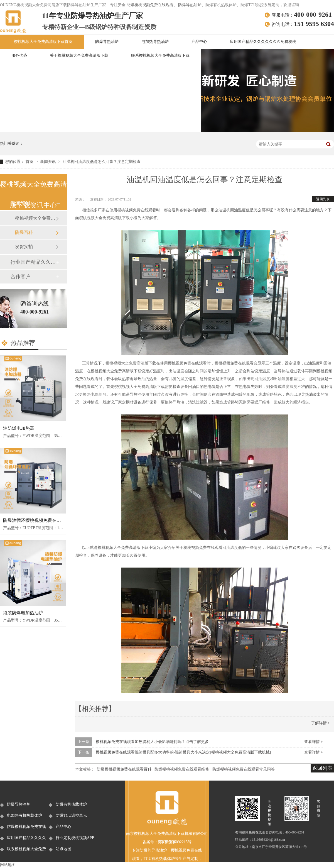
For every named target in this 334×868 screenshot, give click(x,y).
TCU (148, 859)
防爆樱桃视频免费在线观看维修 (182, 769)
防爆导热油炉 (190, 5)
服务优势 (19, 56)
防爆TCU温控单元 (71, 816)
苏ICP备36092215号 (175, 842)
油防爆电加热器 (19, 428)
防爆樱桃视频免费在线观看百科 (124, 769)
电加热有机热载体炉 (24, 816)
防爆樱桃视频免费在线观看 (150, 5)
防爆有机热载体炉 (71, 804)
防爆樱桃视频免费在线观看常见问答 (244, 769)
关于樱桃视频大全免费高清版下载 (79, 56)
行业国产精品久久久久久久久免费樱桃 (33, 262)
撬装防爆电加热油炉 (23, 613)
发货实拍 (24, 247)
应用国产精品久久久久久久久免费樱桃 (263, 42)
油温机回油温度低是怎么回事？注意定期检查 (102, 162)
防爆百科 (24, 232)
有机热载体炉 (163, 859)
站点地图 (63, 849)
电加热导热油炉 (155, 42)
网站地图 (8, 865)
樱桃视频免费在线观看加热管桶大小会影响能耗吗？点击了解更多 (152, 742)
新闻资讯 (48, 162)
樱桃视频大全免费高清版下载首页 (43, 42)
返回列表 (323, 199)
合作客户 (21, 277)
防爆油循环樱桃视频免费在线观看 (36, 520)
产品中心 (199, 42)
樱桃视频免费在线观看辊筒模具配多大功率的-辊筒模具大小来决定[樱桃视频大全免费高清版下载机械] (183, 752)
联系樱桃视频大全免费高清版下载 (160, 56)
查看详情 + (314, 742)
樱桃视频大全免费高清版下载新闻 (35, 218)
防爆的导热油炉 (153, 850)
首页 (30, 162)
